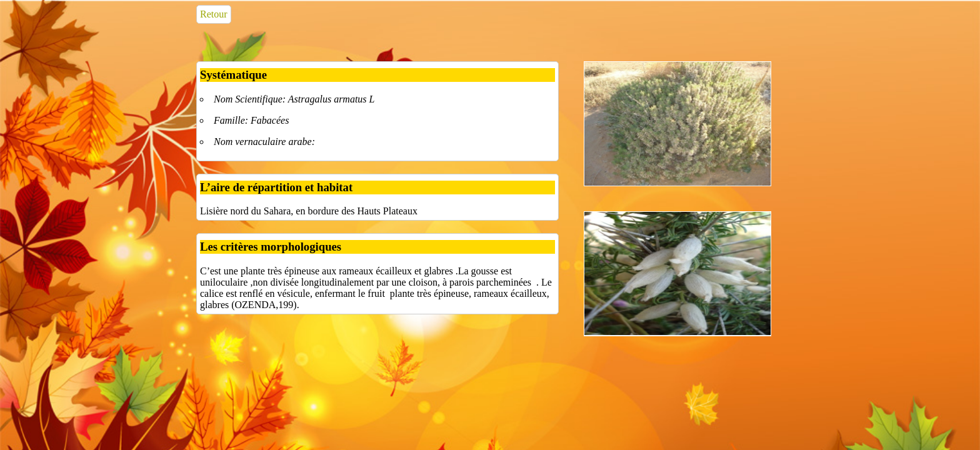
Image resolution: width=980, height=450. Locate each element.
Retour (214, 14)
